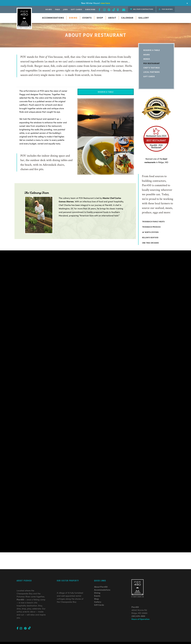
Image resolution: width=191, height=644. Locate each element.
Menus (147, 59)
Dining (97, 581)
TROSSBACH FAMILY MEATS (153, 221)
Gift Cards (76, 9)
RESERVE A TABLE (106, 92)
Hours (49, 9)
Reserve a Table (152, 50)
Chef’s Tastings (152, 68)
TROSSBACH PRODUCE (151, 227)
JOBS (65, 9)
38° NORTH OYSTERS (150, 232)
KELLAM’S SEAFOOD (150, 237)
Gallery (98, 590)
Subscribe (90, 9)
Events (97, 584)
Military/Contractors (142, 9)
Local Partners (152, 72)
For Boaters (166, 9)
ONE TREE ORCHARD (150, 243)
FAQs (57, 9)
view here (105, 3)
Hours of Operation (140, 608)
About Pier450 (101, 575)
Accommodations (102, 578)
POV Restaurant (152, 63)
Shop (97, 587)
